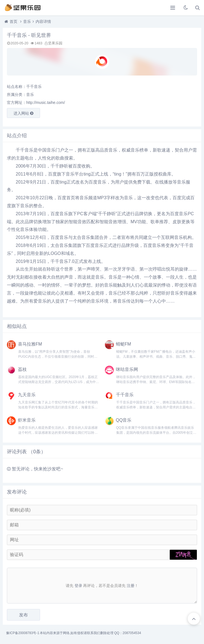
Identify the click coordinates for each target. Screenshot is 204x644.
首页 (14, 21)
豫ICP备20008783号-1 (23, 633)
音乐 (27, 21)
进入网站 (23, 113)
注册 (131, 586)
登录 (78, 586)
